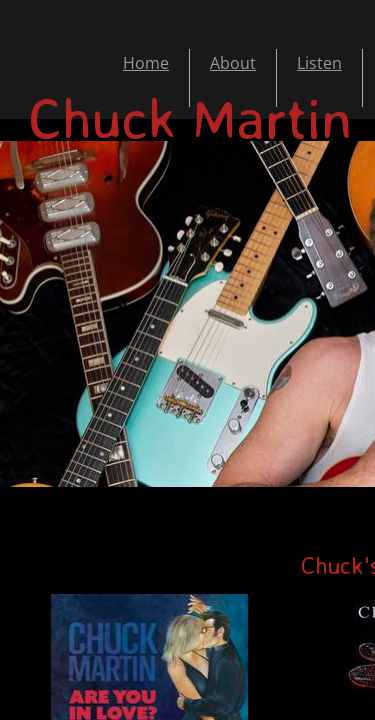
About (233, 63)
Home (146, 63)
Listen (319, 63)
